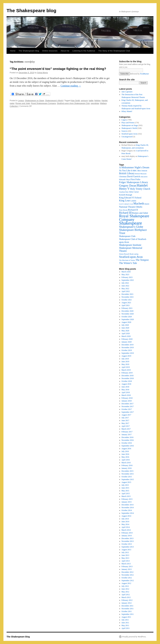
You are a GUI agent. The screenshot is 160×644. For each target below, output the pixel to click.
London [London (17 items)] (133, 201)
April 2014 (126, 527)
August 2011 (126, 617)
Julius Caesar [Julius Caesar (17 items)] (134, 192)
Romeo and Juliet (23, 103)
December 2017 (127, 404)
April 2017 (126, 426)
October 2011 (127, 611)
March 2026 (126, 272)
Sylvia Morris (43, 73)
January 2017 (127, 435)
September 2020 (128, 319)
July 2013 (125, 552)
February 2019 (127, 373)
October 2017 (127, 409)
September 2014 (128, 513)
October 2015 (127, 477)
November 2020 (128, 314)
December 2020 (127, 311)
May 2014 (125, 524)
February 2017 (127, 432)
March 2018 (126, 395)
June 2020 (125, 328)
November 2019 (128, 348)
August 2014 (126, 516)
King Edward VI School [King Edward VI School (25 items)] (130, 198)
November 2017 (128, 406)
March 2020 (126, 336)
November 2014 (128, 508)
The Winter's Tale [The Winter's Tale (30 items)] (128, 263)
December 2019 (127, 345)
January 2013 (127, 569)
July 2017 (125, 418)
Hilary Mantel (127, 111)
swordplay (95, 103)
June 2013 (125, 555)
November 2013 (128, 541)
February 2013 (127, 566)
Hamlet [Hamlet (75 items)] (142, 185)
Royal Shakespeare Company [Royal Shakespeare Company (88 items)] (134, 218)
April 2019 (126, 367)
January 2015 (127, 502)
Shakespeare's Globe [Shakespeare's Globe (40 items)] (131, 227)
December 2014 (127, 505)
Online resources (50, 51)
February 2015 (127, 499)
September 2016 (128, 446)
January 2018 (127, 401)
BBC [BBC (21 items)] (135, 171)
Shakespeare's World (54, 101)
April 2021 (126, 305)
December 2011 (127, 606)
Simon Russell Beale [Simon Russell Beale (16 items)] (126, 254)
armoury (84, 101)
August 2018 (126, 384)
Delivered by (139, 74)
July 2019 (125, 359)
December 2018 (127, 376)
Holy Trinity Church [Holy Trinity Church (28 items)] (140, 189)
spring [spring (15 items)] (136, 254)
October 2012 (127, 578)
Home (13, 51)
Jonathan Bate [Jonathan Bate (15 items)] (124, 192)
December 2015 (127, 471)
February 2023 (127, 277)
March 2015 (126, 496)
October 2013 (127, 544)
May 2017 (125, 423)
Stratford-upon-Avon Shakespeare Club (73, 103)
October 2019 (127, 350)
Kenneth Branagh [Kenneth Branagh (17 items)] (126, 195)
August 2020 (126, 322)
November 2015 (128, 474)
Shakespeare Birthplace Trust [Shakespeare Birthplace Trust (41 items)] (133, 231)
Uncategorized (127, 137)
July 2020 (125, 325)
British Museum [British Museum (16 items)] (141, 174)
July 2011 (125, 620)
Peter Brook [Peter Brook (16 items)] (123, 210)
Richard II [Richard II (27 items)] (133, 210)
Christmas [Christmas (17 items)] (123, 177)
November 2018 (128, 378)
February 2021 (127, 308)
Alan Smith (75, 101)
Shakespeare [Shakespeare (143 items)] (131, 223)
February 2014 (127, 533)
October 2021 (127, 300)
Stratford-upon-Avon (129, 134)
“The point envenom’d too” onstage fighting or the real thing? (58, 69)
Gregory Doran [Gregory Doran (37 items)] (128, 186)
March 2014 (126, 530)
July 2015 (125, 485)
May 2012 (125, 592)
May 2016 (125, 457)
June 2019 (125, 362)
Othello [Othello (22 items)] (139, 207)
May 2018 (125, 390)
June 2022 (125, 286)
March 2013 (126, 564)
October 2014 (127, 510)
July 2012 (125, 586)
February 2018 (127, 398)
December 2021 (127, 294)
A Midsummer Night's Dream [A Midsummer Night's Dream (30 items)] (134, 167)
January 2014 (127, 536)
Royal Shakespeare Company (44, 103)
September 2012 (128, 581)
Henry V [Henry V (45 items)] (124, 189)
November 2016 (128, 440)
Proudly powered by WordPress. (134, 637)
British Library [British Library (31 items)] (127, 173)
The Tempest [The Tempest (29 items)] (142, 260)
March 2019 (126, 370)
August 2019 (126, 356)
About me (65, 51)
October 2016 (127, 443)
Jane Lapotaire (127, 92)
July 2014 (125, 519)
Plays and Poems (128, 123)
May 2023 (125, 275)
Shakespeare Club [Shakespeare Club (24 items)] (127, 236)
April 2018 (126, 392)
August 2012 (126, 583)
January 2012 (127, 603)
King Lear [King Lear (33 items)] (125, 200)
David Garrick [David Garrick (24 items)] (134, 176)
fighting (97, 101)
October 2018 (127, 381)
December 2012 (127, 572)
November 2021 (128, 297)
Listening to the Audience (84, 51)
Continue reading (71, 86)
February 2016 (127, 465)
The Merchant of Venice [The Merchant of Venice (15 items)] (127, 260)
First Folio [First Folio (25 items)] (135, 179)
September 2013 (128, 547)
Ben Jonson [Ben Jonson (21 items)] (142, 171)
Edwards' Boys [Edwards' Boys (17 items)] (125, 180)
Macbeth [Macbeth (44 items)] (139, 203)
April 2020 (126, 333)
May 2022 (125, 289)
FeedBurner (145, 74)
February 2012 (127, 600)
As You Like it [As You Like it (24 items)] (126, 170)
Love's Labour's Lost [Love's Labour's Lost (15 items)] (126, 204)
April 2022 (126, 291)
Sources (125, 131)
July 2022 (125, 283)
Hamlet (105, 101)
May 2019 (125, 364)
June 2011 (125, 623)
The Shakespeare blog (31, 11)
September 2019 (128, 353)
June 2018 (125, 387)
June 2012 (125, 589)
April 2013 (126, 561)
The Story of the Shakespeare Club (114, 51)
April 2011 (126, 628)
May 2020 (125, 331)
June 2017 (125, 420)
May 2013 (125, 558)
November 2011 (128, 609)
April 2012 (126, 595)
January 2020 (127, 342)
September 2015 (128, 479)
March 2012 (126, 597)
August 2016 (126, 449)
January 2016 (127, 468)
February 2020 (127, 339)
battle (91, 101)
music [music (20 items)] (147, 204)
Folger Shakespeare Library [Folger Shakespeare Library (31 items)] (134, 182)
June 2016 (125, 454)
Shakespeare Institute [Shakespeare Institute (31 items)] (130, 245)
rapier (12, 103)
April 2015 (126, 493)
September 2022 (128, 280)
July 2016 (125, 451)
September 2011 (128, 614)
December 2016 (127, 437)
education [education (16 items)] (144, 177)
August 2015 (126, 482)
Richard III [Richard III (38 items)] (125, 213)
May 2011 (125, 625)
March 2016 (126, 463)
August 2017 (126, 415)
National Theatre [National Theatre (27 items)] (127, 207)
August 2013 (126, 550)
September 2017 (128, 412)
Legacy (21, 101)
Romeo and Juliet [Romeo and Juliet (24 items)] (140, 213)
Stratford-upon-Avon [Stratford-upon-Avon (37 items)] (131, 257)
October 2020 (127, 317)
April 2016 (126, 460)
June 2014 (125, 522)
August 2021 (126, 303)
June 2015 (125, 488)
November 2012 (128, 575)
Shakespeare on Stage (35, 101)
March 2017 (126, 429)
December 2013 (127, 538)
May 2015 (125, 491)
